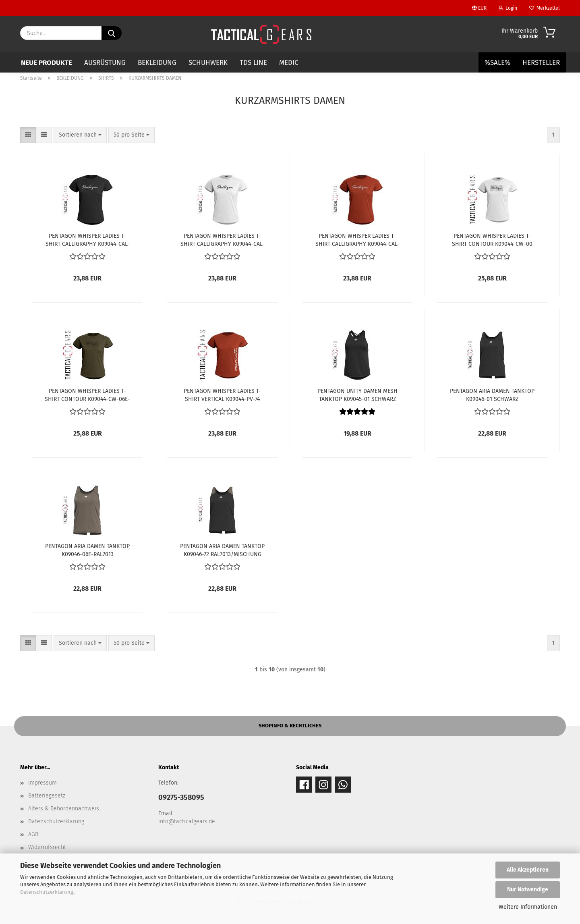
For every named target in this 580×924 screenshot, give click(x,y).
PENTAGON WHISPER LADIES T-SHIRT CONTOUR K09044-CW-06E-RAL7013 (87, 395)
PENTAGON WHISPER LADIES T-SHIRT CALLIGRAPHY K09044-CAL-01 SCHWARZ (88, 239)
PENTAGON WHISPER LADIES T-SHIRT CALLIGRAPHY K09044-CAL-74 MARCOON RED (357, 239)
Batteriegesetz (47, 796)
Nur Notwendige (528, 890)
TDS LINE (253, 63)
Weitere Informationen (528, 907)
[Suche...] (112, 33)
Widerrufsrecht (47, 847)
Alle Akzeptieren (528, 870)
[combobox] (80, 135)
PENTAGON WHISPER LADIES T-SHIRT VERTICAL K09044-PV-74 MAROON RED (222, 395)
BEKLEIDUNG (157, 63)
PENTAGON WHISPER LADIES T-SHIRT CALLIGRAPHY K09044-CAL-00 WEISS (223, 239)
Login (508, 8)
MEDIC (289, 63)
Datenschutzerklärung (47, 892)
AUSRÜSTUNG (105, 63)
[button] (28, 135)
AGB (33, 834)
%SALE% (497, 63)
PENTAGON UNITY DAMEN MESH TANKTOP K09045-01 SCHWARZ (357, 395)
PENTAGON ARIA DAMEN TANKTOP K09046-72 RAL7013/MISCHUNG (222, 550)
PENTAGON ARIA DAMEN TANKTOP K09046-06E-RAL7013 (87, 550)
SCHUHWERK (208, 63)
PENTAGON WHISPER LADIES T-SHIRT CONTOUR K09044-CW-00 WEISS (492, 239)
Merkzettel (545, 8)
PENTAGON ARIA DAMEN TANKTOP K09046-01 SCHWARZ (492, 395)
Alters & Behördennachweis (64, 809)
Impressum (42, 783)
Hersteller (541, 63)
